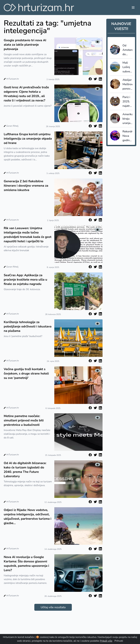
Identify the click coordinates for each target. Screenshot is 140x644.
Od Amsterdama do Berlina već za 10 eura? (128, 50)
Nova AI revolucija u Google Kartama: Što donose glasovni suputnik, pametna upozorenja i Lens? (26, 564)
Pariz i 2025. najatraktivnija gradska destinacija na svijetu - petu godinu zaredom (128, 102)
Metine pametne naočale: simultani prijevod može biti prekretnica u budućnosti (24, 420)
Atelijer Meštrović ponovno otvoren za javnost (128, 84)
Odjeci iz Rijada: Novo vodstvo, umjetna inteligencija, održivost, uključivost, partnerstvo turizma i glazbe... (28, 517)
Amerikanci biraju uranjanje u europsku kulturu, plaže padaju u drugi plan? (128, 119)
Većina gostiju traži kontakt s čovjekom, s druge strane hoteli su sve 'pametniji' (26, 374)
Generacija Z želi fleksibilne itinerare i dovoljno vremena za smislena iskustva (26, 186)
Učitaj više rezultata (53, 607)
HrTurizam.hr (13, 79)
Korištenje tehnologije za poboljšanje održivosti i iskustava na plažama (28, 326)
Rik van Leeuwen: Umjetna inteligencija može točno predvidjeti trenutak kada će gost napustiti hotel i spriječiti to (28, 235)
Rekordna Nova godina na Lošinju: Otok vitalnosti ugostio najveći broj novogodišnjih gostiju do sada (128, 136)
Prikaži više (106, 641)
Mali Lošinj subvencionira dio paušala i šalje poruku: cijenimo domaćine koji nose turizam (128, 67)
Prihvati (119, 641)
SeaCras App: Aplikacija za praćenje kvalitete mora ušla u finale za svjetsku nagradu (25, 280)
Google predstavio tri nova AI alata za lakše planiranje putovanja (25, 45)
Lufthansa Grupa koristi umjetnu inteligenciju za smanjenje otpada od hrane (28, 139)
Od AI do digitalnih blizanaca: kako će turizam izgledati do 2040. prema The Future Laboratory (25, 470)
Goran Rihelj (12, 126)
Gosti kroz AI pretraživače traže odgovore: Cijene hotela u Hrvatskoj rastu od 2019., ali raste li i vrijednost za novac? (26, 94)
